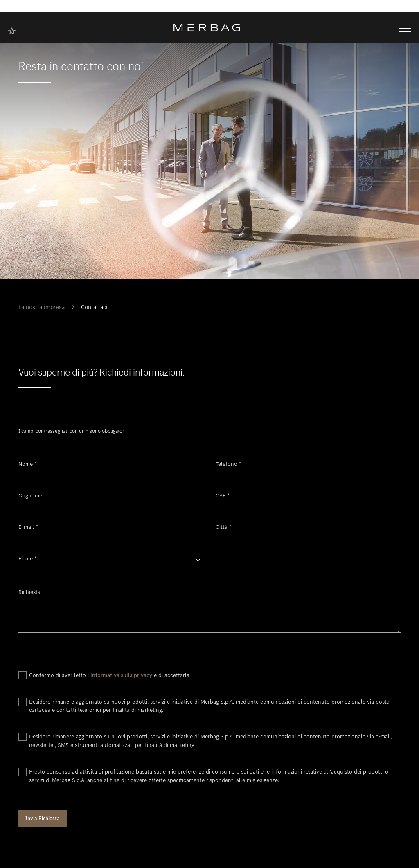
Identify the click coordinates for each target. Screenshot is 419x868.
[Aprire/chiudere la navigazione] (405, 27)
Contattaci (94, 307)
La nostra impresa (42, 307)
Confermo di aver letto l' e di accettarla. (110, 675)
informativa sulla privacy (121, 675)
